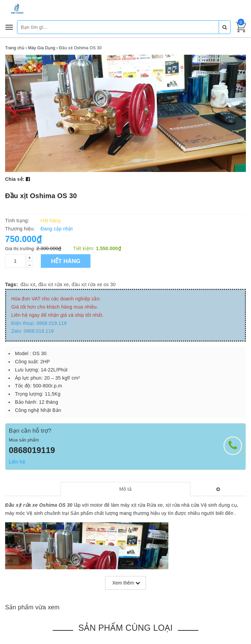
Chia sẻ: (15, 179)
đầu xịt (28, 284)
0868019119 (32, 450)
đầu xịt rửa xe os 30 (94, 284)
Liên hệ (17, 462)
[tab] (125, 489)
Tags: (12, 284)
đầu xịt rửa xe (53, 284)
